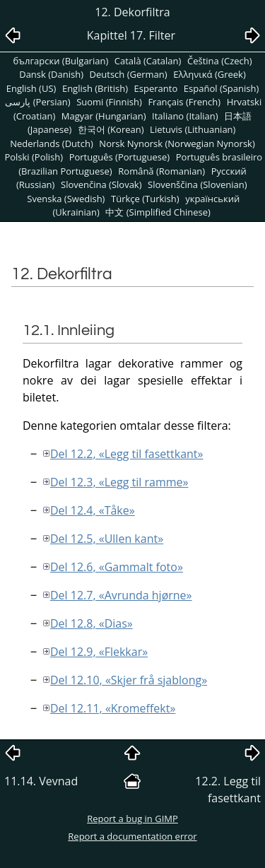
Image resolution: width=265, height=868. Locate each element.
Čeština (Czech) (220, 61)
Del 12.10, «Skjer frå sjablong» (129, 680)
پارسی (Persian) (37, 102)
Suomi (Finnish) (109, 102)
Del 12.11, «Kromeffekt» (113, 708)
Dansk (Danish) (51, 74)
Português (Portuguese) (120, 157)
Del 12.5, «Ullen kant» (107, 539)
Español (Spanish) (221, 88)
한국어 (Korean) (111, 129)
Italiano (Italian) (185, 116)
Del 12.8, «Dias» (92, 623)
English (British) (95, 88)
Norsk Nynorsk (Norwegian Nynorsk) (177, 143)
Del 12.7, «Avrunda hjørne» (121, 595)
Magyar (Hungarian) (104, 116)
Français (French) (184, 102)
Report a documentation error (132, 836)
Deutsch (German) (129, 74)
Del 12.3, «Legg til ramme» (119, 482)
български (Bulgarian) (60, 61)
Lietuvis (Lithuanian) (193, 129)
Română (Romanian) (161, 171)
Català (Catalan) (148, 61)
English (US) (31, 88)
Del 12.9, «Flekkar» (99, 652)
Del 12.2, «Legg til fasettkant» (127, 454)
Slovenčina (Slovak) (101, 184)
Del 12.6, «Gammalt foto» (117, 567)
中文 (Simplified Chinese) (158, 212)
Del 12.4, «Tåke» (93, 510)
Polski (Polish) (34, 157)
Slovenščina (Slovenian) (197, 184)
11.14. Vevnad (41, 781)
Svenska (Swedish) (66, 199)
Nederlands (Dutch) (52, 143)
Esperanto (156, 88)
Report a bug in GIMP (132, 819)
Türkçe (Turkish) (145, 199)
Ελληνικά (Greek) (210, 74)
